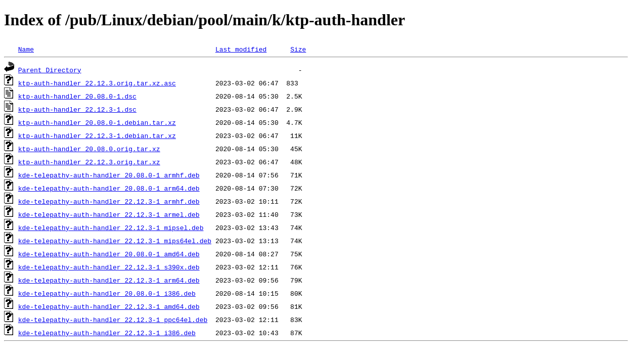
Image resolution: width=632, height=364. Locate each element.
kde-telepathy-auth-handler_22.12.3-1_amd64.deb (109, 306)
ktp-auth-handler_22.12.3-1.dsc (77, 109)
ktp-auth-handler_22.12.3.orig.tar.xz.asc (97, 83)
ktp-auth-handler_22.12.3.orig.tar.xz (89, 162)
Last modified (241, 49)
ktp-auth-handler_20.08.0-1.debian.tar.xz (97, 122)
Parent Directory (50, 70)
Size (298, 49)
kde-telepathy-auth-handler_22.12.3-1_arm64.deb (109, 280)
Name (26, 49)
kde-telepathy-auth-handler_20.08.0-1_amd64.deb (109, 254)
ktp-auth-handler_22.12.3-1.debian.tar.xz (97, 135)
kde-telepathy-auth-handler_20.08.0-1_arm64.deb (109, 188)
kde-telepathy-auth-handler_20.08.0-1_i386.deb (107, 293)
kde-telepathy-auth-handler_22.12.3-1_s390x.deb (109, 267)
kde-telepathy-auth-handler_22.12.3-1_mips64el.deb (115, 241)
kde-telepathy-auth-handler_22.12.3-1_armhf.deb (109, 201)
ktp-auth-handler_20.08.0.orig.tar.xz (89, 149)
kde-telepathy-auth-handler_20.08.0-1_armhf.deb (109, 175)
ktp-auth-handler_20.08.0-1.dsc (77, 96)
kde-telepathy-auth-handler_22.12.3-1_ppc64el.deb (113, 320)
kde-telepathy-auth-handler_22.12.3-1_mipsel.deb (111, 227)
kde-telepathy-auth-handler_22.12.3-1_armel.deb (109, 214)
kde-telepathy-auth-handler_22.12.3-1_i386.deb (107, 333)
